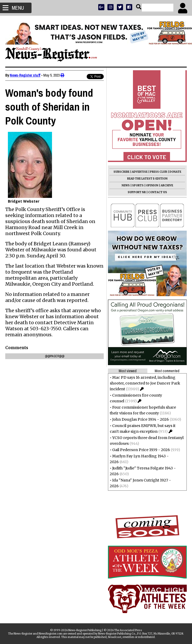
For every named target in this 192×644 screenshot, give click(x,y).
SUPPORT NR (137, 192)
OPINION (152, 185)
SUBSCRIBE (121, 172)
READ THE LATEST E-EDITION (147, 179)
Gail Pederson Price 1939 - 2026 (141, 450)
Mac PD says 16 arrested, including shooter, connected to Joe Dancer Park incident (145, 383)
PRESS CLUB (159, 172)
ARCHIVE (167, 185)
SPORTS (138, 185)
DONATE (175, 172)
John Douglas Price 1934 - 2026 (141, 419)
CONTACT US (158, 192)
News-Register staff (25, 75)
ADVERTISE (140, 172)
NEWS (126, 185)
